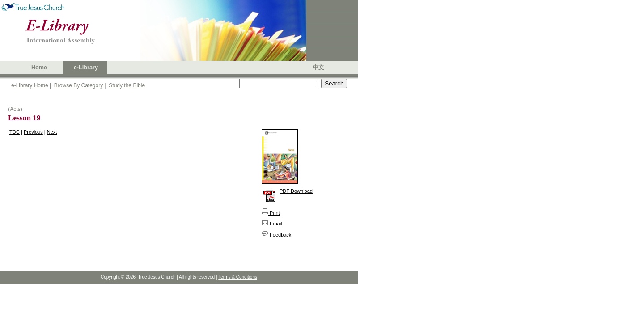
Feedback (276, 235)
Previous (33, 132)
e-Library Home (30, 85)
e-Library (86, 68)
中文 (318, 68)
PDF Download (296, 191)
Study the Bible (127, 85)
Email (272, 224)
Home (39, 68)
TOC (15, 132)
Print (271, 213)
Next (52, 132)
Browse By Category (78, 85)
